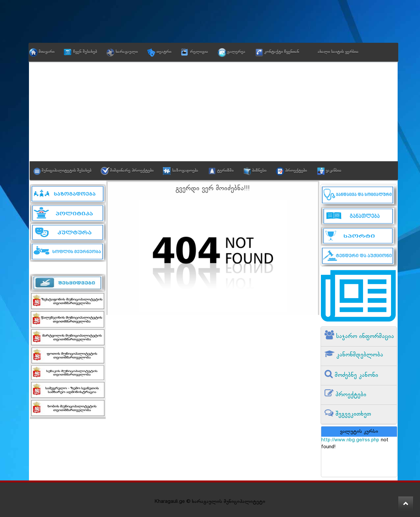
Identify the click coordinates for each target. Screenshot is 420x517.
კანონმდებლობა (359, 355)
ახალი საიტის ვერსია (338, 52)
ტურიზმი (225, 171)
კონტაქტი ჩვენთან (281, 52)
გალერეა (236, 52)
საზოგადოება (185, 171)
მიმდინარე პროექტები (132, 171)
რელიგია (199, 52)
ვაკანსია (333, 171)
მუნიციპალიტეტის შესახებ (66, 171)
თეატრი (164, 52)
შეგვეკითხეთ (352, 414)
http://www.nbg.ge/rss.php (350, 440)
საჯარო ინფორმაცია (364, 336)
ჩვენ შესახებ (85, 52)
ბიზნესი (259, 171)
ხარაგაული (127, 52)
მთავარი (46, 52)
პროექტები (296, 171)
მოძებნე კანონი (355, 375)
